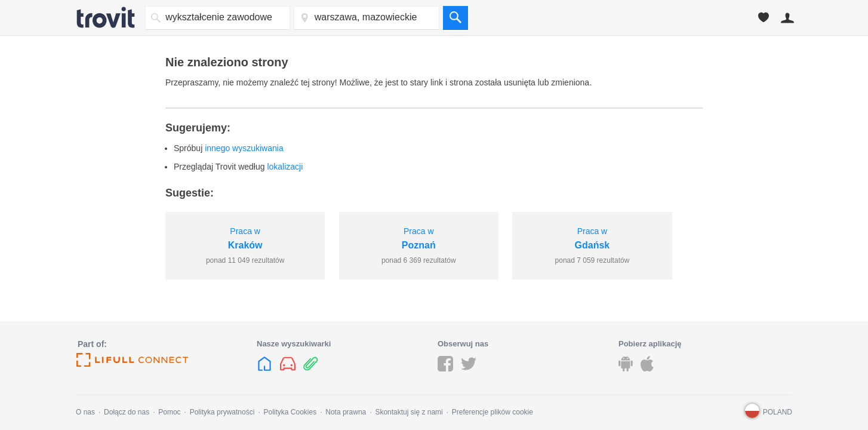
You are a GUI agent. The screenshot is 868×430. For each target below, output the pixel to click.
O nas (85, 412)
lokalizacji (285, 167)
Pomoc (169, 412)
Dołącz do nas (127, 412)
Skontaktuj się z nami (409, 412)
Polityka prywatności (222, 412)
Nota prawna (346, 412)
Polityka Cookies (290, 412)
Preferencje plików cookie (493, 412)
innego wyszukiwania (244, 148)
